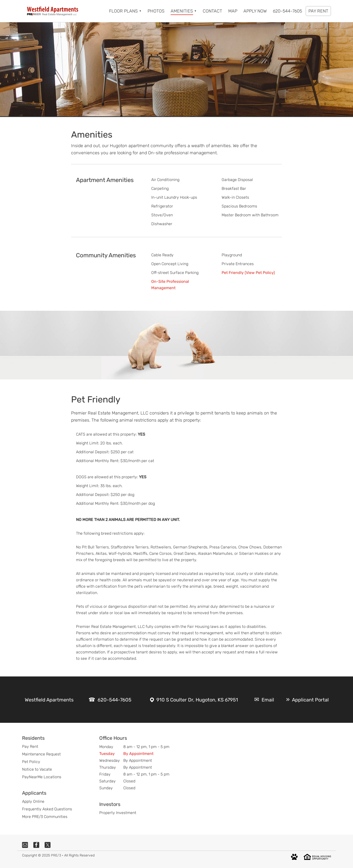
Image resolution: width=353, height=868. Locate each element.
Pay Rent (30, 746)
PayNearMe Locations (42, 777)
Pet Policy (31, 762)
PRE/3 (56, 855)
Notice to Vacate (37, 769)
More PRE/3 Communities (45, 817)
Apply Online (33, 801)
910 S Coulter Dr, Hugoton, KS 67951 (197, 700)
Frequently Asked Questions (47, 809)
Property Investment (118, 813)
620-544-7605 (114, 700)
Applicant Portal (310, 700)
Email (268, 700)
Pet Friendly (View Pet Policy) (248, 273)
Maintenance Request (41, 754)
